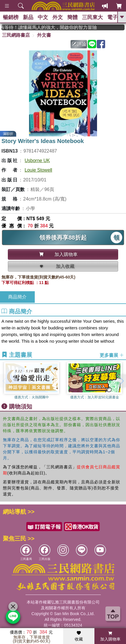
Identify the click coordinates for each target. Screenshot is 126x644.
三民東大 (92, 17)
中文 (43, 17)
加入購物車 (110, 636)
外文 (58, 17)
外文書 (44, 35)
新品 (28, 17)
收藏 (79, 636)
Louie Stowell (38, 170)
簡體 (72, 17)
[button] (122, 381)
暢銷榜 (11, 17)
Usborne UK (37, 160)
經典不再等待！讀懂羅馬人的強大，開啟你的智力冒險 (53, 27)
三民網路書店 (16, 35)
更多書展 (112, 355)
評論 (79, 44)
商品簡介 (17, 297)
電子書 (115, 17)
